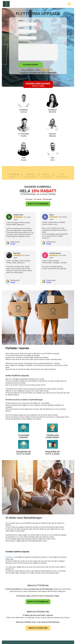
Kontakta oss (10, 557)
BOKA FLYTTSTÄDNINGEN (38, 204)
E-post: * (22, 28)
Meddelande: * (24, 42)
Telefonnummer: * (27, 37)
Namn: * (21, 21)
